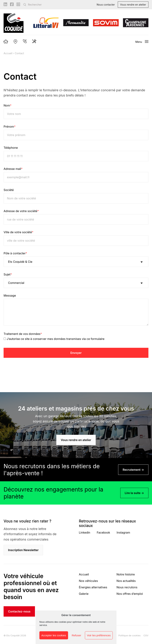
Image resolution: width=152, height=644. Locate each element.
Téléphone (11, 148)
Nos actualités (126, 581)
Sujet (8, 274)
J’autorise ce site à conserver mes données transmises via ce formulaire (56, 339)
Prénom (9, 127)
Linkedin (85, 532)
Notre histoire (126, 574)
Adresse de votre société (21, 211)
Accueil (8, 53)
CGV (146, 635)
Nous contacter (106, 5)
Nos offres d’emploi (130, 594)
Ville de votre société (18, 232)
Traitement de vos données (23, 334)
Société (9, 190)
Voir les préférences (99, 635)
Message (10, 296)
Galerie (84, 594)
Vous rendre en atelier (133, 5)
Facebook (103, 532)
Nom (8, 105)
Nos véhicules (88, 581)
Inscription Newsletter (23, 550)
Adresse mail (13, 169)
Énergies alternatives (93, 587)
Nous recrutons (127, 587)
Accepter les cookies (54, 635)
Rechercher (35, 5)
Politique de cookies (130, 635)
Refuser (76, 635)
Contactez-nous (19, 611)
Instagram (123, 532)
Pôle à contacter (15, 253)
